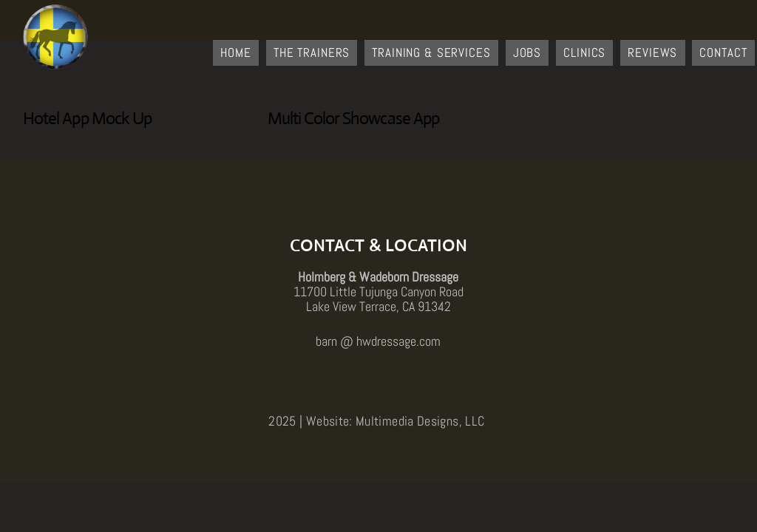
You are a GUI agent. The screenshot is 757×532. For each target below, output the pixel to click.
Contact (723, 52)
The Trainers (312, 52)
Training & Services (431, 52)
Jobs (527, 52)
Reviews (652, 52)
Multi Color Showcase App (353, 119)
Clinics (584, 52)
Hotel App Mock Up (88, 119)
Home (235, 52)
